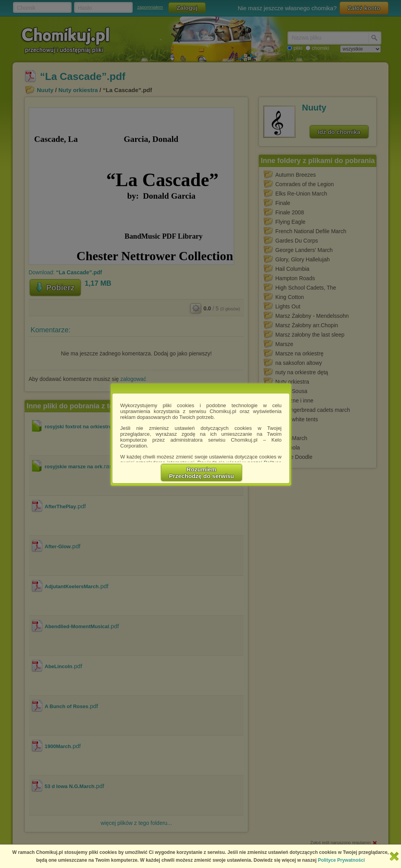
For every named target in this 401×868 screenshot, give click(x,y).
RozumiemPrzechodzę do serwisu (202, 473)
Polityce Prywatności (341, 860)
